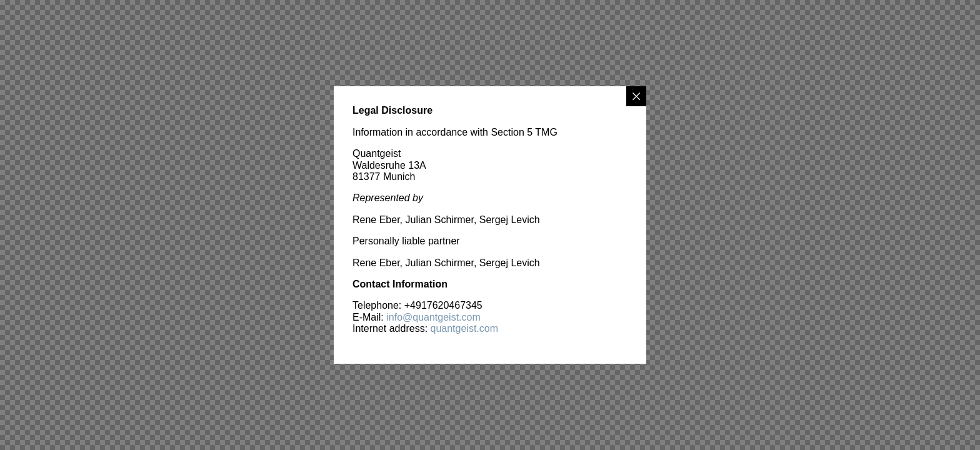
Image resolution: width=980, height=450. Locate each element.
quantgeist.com (465, 328)
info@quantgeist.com (433, 317)
